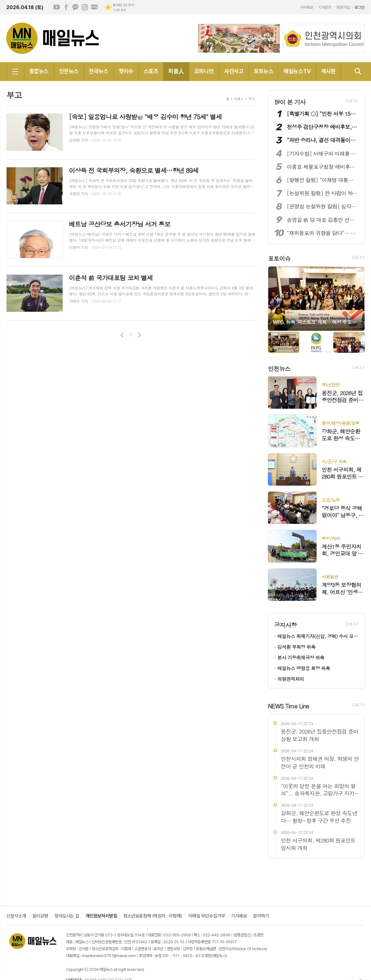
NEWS (288, 706)
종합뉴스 (39, 71)
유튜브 (57, 7)
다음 (139, 335)
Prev (276, 298)
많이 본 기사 (290, 102)
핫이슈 (126, 71)
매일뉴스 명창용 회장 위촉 (304, 668)
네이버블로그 (94, 7)
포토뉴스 (263, 71)
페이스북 (66, 7)
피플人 (176, 71)
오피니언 (204, 71)
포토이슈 (279, 258)
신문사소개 (16, 916)
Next (357, 298)
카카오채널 (75, 7)
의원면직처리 (291, 679)
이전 (122, 335)
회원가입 (343, 7)
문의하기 (261, 916)
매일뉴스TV (297, 71)
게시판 (328, 71)
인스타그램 (85, 7)
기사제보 (306, 7)
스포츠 (151, 71)
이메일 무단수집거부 (207, 916)
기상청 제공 (119, 10)
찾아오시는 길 (67, 916)
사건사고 (234, 71)
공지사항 (285, 625)
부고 (252, 99)
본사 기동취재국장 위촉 (301, 657)
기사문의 (324, 7)
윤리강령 (40, 916)
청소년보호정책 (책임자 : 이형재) (152, 916)
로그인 (360, 7)
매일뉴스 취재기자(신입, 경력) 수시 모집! (318, 636)
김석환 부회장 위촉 (296, 647)
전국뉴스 (99, 71)
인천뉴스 (69, 71)
